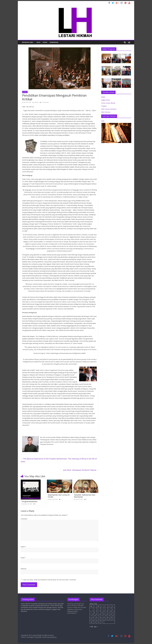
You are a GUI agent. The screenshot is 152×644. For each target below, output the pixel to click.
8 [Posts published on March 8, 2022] (95, 613)
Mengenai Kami (27, 42)
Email (23, 558)
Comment (24, 519)
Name (23, 547)
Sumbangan (54, 42)
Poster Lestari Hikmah (108, 103)
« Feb (91, 627)
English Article (106, 100)
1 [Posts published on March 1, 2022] (95, 609)
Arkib (103, 121)
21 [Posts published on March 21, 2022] (91, 619)
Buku (38, 42)
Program (104, 106)
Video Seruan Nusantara (109, 109)
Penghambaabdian (30, 501)
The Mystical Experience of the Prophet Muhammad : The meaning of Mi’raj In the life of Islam (59, 460)
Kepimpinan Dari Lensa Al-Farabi (59, 496)
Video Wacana (106, 112)
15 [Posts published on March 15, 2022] (95, 616)
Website (24, 569)
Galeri (45, 42)
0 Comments (44, 102)
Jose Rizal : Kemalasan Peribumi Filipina (81, 470)
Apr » (96, 627)
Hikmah (37, 102)
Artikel (25, 92)
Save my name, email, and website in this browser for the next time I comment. (50, 580)
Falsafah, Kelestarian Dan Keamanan (85, 496)
